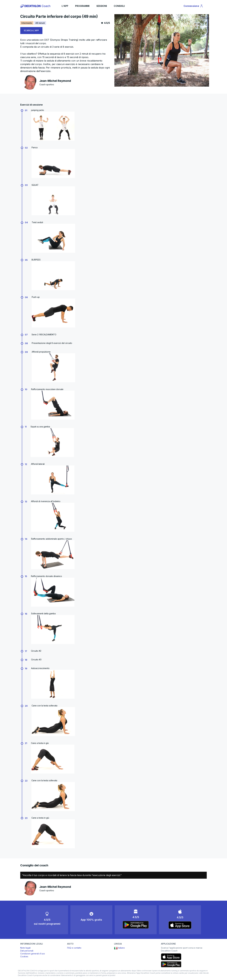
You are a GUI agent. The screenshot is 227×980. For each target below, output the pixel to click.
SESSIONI (102, 6)
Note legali (25, 948)
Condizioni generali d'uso (33, 954)
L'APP (65, 6)
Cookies (24, 956)
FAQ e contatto (74, 948)
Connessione (193, 6)
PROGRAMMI (82, 6)
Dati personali (27, 951)
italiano (119, 948)
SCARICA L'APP (31, 30)
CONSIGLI (119, 6)
